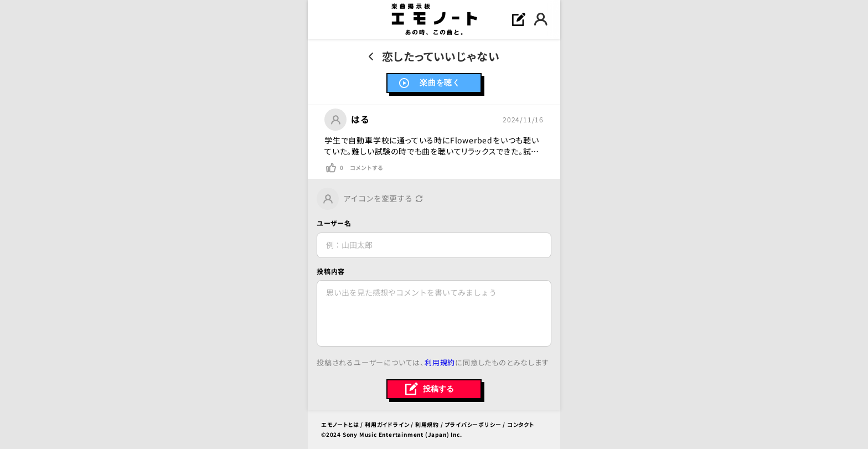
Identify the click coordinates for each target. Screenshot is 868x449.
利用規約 (440, 362)
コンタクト (521, 424)
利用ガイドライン (387, 424)
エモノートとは (340, 424)
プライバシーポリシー (473, 424)
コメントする (366, 168)
